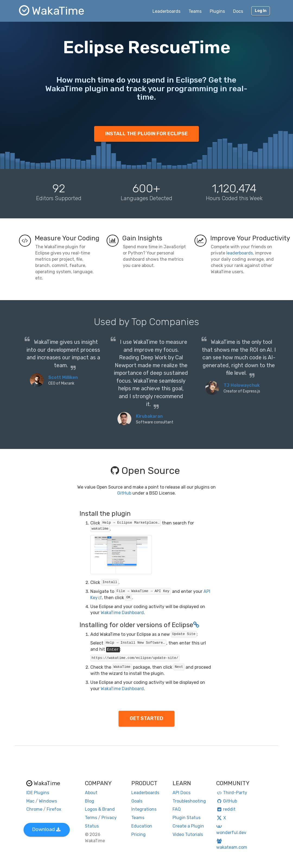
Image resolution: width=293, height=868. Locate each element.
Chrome (34, 809)
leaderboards (240, 253)
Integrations (144, 809)
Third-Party (232, 793)
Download (46, 829)
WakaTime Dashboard (122, 613)
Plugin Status (187, 818)
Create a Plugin (188, 826)
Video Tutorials (188, 834)
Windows (48, 801)
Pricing (138, 834)
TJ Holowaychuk (242, 385)
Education (142, 826)
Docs (238, 11)
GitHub (124, 493)
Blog (90, 801)
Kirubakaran (149, 416)
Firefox (54, 809)
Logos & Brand (100, 809)
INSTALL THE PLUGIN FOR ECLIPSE (146, 134)
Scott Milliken (63, 377)
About (91, 793)
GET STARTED (146, 718)
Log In (261, 11)
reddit (226, 809)
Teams (195, 11)
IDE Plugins (38, 793)
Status (92, 826)
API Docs (181, 793)
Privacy (109, 818)
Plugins (217, 11)
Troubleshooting (189, 801)
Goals (137, 801)
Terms (91, 818)
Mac (30, 801)
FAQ (177, 809)
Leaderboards (166, 11)
